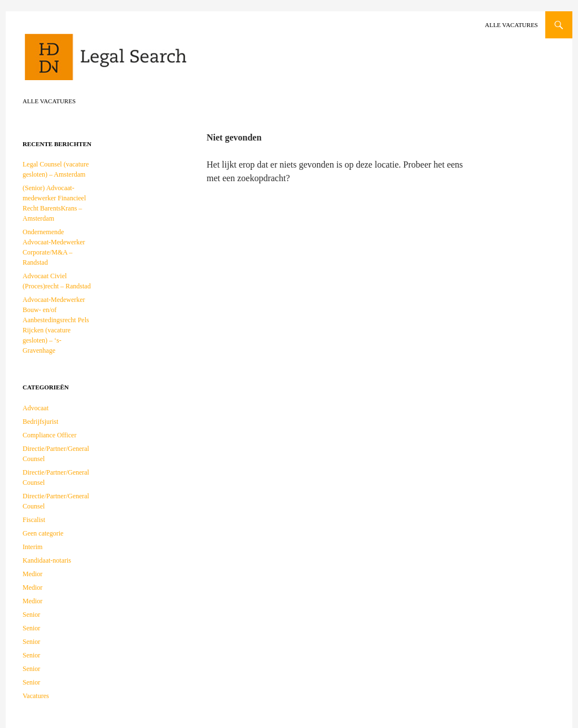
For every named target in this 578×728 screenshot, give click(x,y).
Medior (32, 574)
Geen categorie (43, 533)
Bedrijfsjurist (40, 422)
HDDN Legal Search (141, 62)
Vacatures (36, 696)
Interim (32, 547)
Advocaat (36, 408)
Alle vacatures (511, 25)
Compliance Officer (49, 435)
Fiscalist (34, 520)
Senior (31, 615)
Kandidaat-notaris (47, 560)
